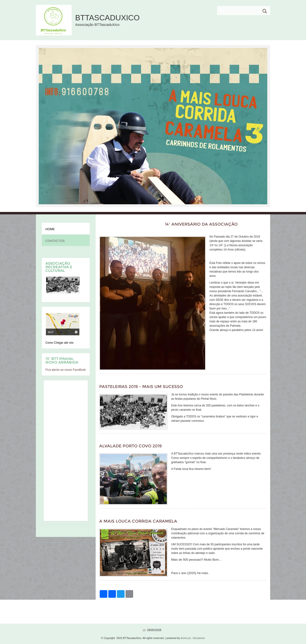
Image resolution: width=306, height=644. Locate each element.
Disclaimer (199, 638)
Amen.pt (186, 638)
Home (50, 229)
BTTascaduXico (107, 18)
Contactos (55, 241)
